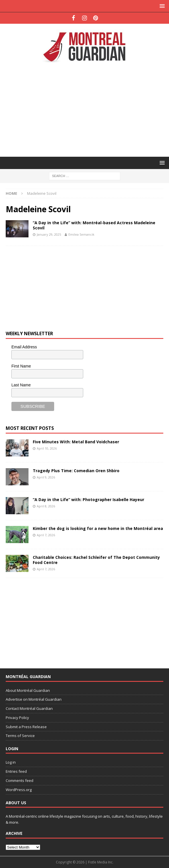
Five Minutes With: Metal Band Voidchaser (76, 442)
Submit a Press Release (26, 727)
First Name (21, 366)
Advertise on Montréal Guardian (34, 699)
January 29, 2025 (49, 234)
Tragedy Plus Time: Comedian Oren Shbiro (76, 471)
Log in (11, 762)
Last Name (21, 385)
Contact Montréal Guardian (29, 708)
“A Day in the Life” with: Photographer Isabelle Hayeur (88, 499)
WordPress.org (19, 790)
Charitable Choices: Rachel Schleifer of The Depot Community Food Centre (96, 560)
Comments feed (20, 780)
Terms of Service (20, 736)
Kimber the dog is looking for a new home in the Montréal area (98, 528)
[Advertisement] (87, 109)
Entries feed (16, 771)
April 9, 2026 (46, 477)
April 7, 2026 (46, 535)
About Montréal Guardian (28, 690)
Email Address (24, 347)
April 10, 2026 (47, 448)
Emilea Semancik (81, 234)
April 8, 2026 (46, 506)
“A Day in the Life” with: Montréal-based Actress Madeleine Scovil (94, 225)
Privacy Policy (17, 718)
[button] (161, 6)
